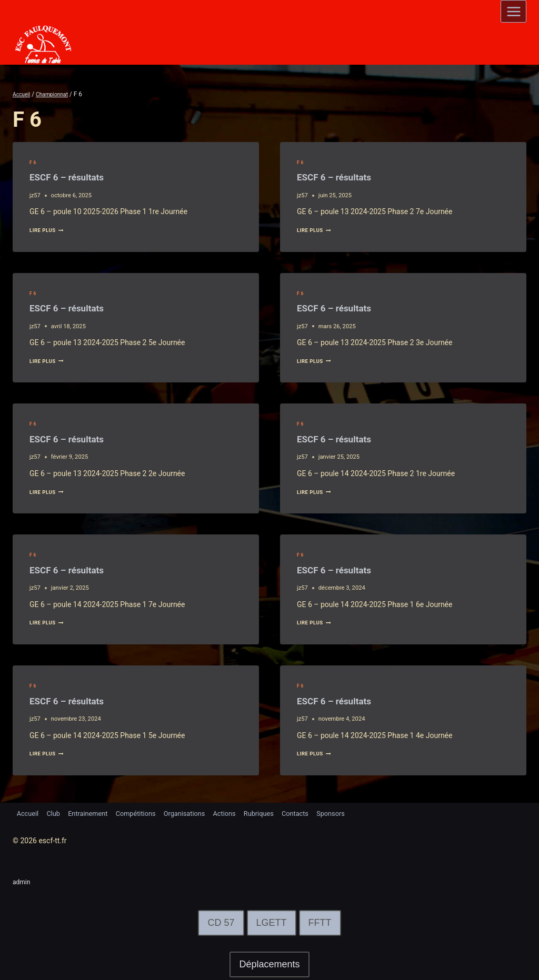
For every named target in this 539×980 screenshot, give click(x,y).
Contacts (324, 813)
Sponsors (363, 813)
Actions (246, 813)
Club (57, 813)
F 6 (33, 162)
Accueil (29, 813)
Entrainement (96, 813)
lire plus (49, 230)
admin (23, 882)
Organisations (202, 813)
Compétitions (148, 813)
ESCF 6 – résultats (80, 176)
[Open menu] (513, 11)
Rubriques (283, 813)
